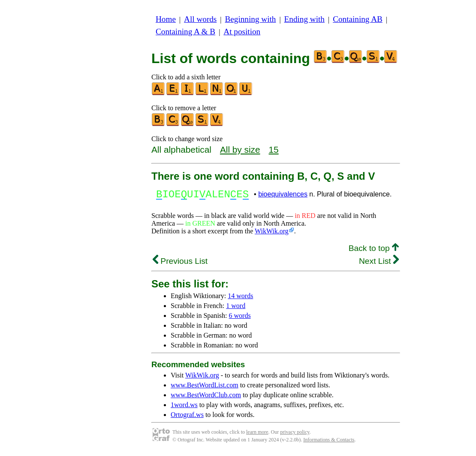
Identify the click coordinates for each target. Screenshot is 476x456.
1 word (236, 308)
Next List (379, 264)
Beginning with (251, 19)
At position (242, 32)
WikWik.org (272, 234)
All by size (240, 149)
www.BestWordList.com (205, 388)
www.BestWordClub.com (206, 397)
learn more (257, 435)
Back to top (374, 251)
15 (274, 149)
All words (200, 19)
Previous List (180, 264)
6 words (240, 318)
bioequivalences (283, 195)
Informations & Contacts (329, 442)
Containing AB (358, 19)
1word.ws (184, 407)
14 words (240, 298)
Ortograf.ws (187, 417)
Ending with (304, 19)
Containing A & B (185, 32)
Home (166, 19)
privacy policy (295, 435)
